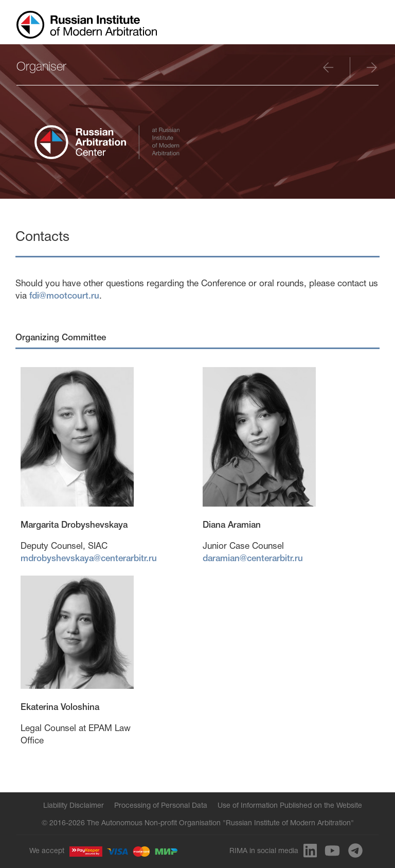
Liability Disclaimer (74, 806)
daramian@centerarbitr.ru (253, 559)
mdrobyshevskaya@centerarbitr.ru (89, 559)
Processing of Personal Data (161, 806)
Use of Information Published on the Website (290, 806)
